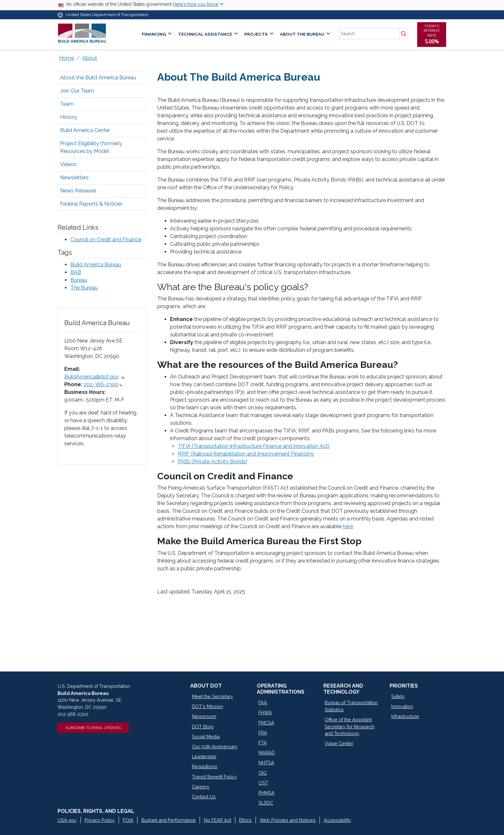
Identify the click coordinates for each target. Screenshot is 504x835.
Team (67, 104)
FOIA (128, 820)
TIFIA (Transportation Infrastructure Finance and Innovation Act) (254, 446)
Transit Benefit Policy (214, 777)
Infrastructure (405, 716)
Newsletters (74, 178)
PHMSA (266, 793)
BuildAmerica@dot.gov (94, 377)
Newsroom (204, 716)
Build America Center (85, 130)
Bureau (79, 280)
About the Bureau (302, 34)
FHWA (265, 712)
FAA (263, 702)
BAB (76, 272)
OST (263, 783)
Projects (256, 34)
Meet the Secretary (212, 696)
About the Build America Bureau (98, 78)
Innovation (402, 706)
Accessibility (337, 820)
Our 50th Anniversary (215, 746)
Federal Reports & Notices (91, 204)
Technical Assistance (205, 34)
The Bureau (84, 288)
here (348, 526)
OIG (263, 773)
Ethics (245, 820)
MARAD (267, 753)
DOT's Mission (207, 706)
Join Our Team (77, 91)
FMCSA (266, 723)
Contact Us (204, 797)
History (69, 117)
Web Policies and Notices (288, 820)
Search (403, 34)
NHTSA (266, 763)
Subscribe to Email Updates (93, 728)
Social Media (206, 737)
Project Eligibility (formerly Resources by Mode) (91, 147)
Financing (154, 34)
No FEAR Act (217, 820)
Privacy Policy (100, 820)
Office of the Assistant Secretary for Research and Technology (350, 726)
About (90, 58)
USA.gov (67, 820)
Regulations (205, 766)
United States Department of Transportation (107, 15)
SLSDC (266, 803)
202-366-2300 (103, 384)
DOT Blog (203, 727)
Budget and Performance (169, 820)
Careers (201, 787)
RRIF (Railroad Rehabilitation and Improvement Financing (246, 454)
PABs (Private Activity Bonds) (212, 462)
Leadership (204, 756)
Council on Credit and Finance (106, 240)
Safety (398, 696)
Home (67, 58)
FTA (263, 743)
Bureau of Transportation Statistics (351, 706)
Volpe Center (339, 743)
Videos (68, 164)
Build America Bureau (96, 265)
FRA (263, 733)
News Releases (78, 191)
